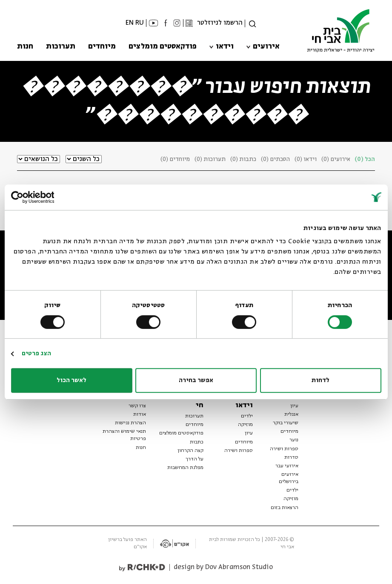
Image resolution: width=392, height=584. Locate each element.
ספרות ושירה (284, 449)
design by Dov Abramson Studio (223, 567)
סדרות (291, 457)
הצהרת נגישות (130, 423)
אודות (140, 414)
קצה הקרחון (190, 451)
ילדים (292, 490)
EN (130, 23)
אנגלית (291, 414)
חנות (25, 47)
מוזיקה (291, 499)
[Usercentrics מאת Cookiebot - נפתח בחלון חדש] (48, 197)
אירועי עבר (287, 466)
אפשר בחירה (196, 380)
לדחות (320, 380)
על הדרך (195, 459)
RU (140, 23)
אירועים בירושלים (289, 478)
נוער (294, 440)
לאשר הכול (72, 380)
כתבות (197, 442)
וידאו (225, 47)
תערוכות (61, 47)
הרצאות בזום (285, 508)
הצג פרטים (36, 354)
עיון (294, 406)
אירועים (266, 47)
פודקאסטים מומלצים (163, 47)
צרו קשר (137, 406)
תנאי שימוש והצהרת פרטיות (124, 435)
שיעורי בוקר (286, 423)
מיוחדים (102, 47)
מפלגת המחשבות (185, 468)
